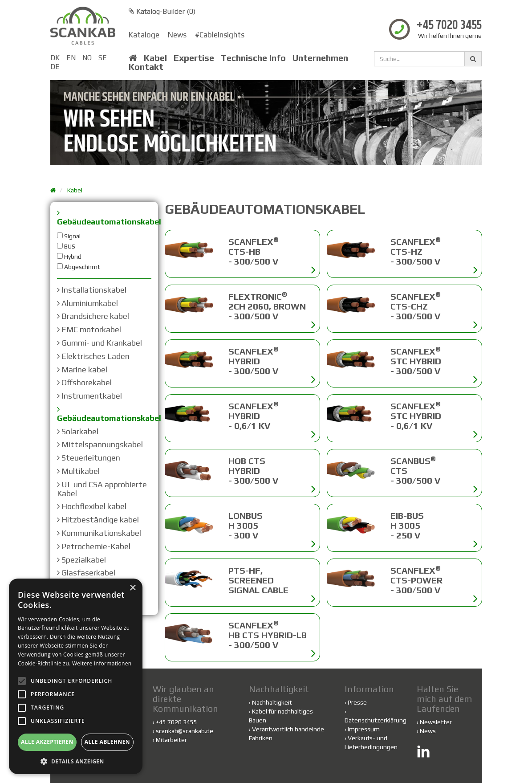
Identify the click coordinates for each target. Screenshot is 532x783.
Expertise (194, 58)
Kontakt (146, 67)
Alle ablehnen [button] (107, 742)
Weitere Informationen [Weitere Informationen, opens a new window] (102, 663)
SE (103, 58)
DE (55, 67)
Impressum (364, 729)
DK (55, 58)
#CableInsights (220, 35)
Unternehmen (320, 58)
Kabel (155, 58)
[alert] (76, 676)
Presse (357, 702)
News (177, 35)
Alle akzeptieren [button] (47, 742)
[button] (76, 761)
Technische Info (253, 58)
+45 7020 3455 (449, 26)
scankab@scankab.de (185, 731)
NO (87, 58)
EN (71, 58)
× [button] (132, 588)
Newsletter (436, 722)
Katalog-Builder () (162, 11)
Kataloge (144, 35)
